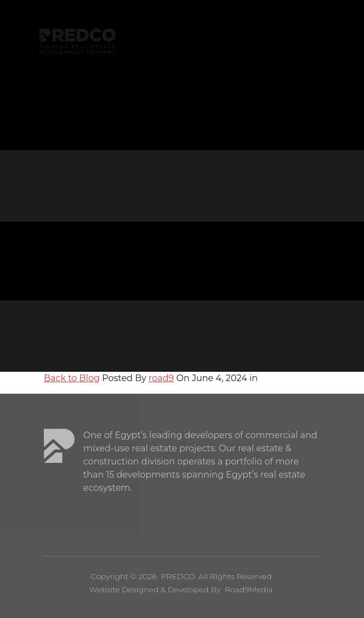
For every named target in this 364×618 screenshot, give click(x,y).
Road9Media (249, 589)
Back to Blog (72, 378)
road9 (161, 378)
